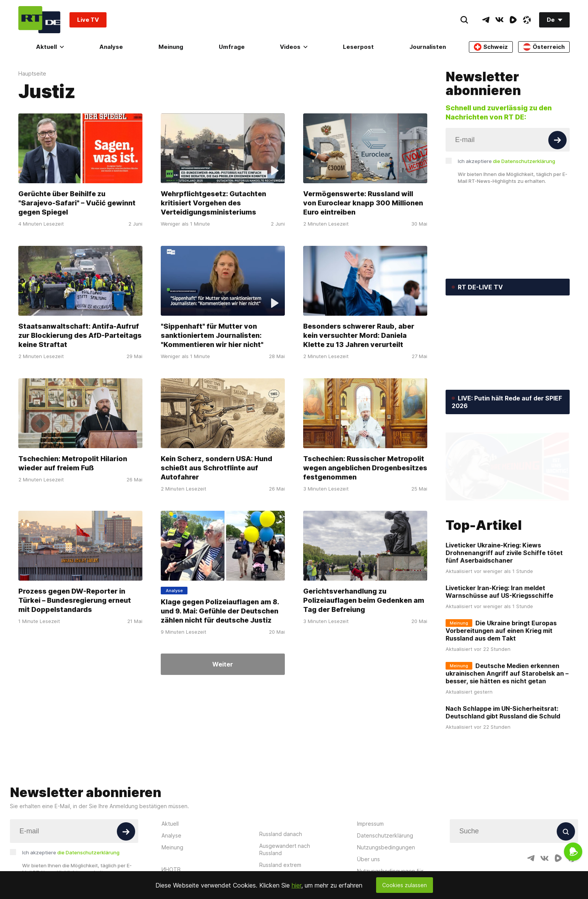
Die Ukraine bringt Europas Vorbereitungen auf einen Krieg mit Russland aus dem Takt (501, 631)
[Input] (508, 140)
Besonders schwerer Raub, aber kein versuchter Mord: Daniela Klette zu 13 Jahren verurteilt (359, 335)
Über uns (368, 859)
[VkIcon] (499, 20)
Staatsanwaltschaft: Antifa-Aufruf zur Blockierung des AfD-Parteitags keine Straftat (80, 335)
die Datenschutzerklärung (524, 161)
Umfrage (232, 47)
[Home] (39, 20)
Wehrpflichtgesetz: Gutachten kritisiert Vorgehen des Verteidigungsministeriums (213, 203)
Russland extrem (280, 865)
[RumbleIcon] (513, 20)
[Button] (557, 140)
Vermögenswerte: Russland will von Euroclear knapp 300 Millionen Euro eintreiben (363, 203)
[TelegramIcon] (486, 20)
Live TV (88, 20)
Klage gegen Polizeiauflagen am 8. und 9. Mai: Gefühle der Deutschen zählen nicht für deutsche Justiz (220, 611)
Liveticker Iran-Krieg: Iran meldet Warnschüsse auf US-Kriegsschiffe (499, 592)
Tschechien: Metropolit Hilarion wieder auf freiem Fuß (73, 463)
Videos (294, 47)
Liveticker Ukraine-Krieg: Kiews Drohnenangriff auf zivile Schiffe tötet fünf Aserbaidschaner (504, 553)
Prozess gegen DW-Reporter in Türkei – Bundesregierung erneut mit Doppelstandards (75, 600)
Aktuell (50, 47)
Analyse (111, 47)
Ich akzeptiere (506, 161)
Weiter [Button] (223, 664)
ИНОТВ (171, 869)
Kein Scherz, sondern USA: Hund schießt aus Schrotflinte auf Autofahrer (216, 468)
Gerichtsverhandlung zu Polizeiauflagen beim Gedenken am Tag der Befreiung (364, 600)
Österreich (544, 47)
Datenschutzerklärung (385, 835)
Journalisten (428, 47)
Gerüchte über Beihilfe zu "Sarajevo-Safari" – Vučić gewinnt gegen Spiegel (77, 203)
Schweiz (491, 47)
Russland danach (281, 834)
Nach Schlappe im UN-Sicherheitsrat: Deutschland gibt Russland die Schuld (503, 712)
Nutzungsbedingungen (386, 847)
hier (296, 885)
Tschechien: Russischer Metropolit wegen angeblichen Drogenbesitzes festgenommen (365, 468)
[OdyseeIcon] (527, 20)
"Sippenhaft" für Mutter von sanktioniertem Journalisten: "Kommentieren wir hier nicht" (212, 335)
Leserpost (358, 47)
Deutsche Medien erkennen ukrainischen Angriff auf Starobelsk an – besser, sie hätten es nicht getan (507, 673)
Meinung (171, 47)
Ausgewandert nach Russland (285, 849)
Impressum (370, 824)
